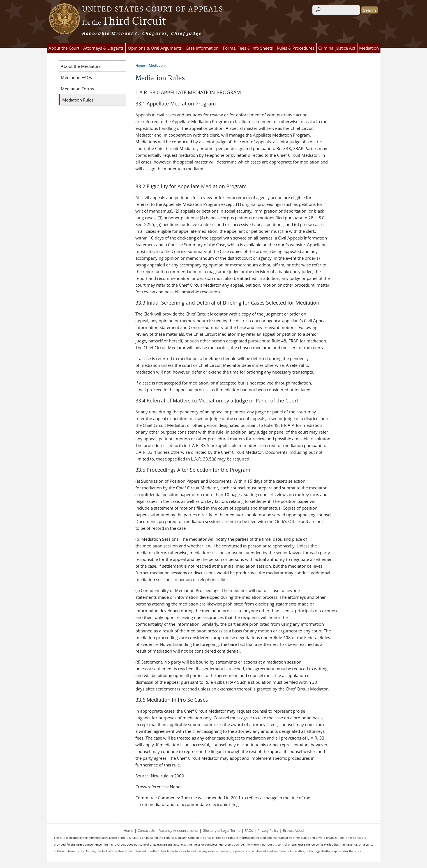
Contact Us (146, 830)
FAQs (249, 830)
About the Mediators (81, 66)
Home (140, 65)
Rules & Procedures (296, 48)
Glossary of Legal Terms (221, 830)
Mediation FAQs (76, 77)
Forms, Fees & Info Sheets (248, 48)
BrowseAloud (293, 830)
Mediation (369, 48)
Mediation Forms (77, 89)
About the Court (64, 48)
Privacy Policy (268, 830)
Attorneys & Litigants (103, 48)
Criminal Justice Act (337, 48)
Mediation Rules (78, 100)
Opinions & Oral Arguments (155, 48)
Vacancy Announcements (179, 830)
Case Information (202, 48)
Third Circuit (124, 22)
